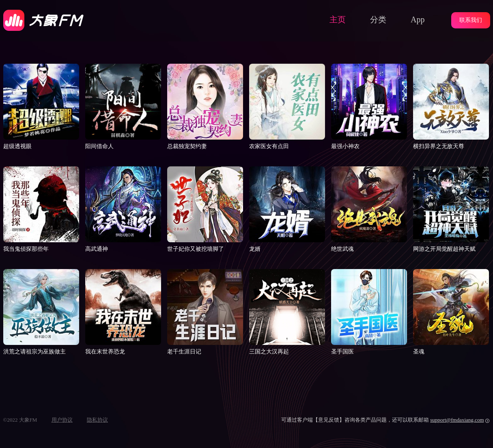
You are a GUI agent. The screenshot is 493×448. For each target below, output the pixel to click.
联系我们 (471, 20)
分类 (378, 19)
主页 (338, 19)
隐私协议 (97, 420)
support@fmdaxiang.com (457, 420)
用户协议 (62, 420)
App (418, 19)
